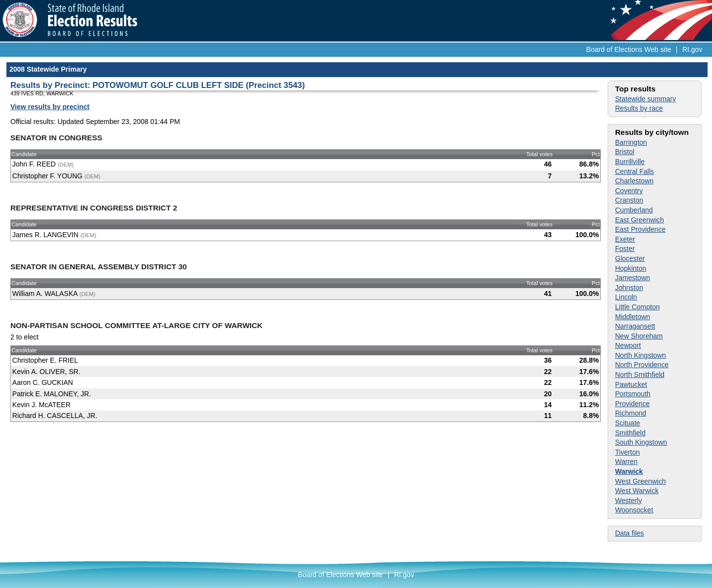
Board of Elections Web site (629, 49)
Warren (626, 462)
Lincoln (626, 297)
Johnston (629, 288)
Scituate (628, 423)
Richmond (631, 413)
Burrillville (630, 162)
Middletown (633, 317)
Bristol (625, 152)
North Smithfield (640, 375)
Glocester (630, 258)
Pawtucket (631, 384)
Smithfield (630, 433)
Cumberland (634, 210)
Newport (628, 345)
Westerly (628, 501)
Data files (629, 533)
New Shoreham (639, 336)
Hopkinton (631, 268)
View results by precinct (50, 107)
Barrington (631, 142)
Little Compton (637, 307)
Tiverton (627, 452)
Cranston (629, 200)
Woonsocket (634, 510)
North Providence (642, 365)
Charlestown (634, 181)
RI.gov (692, 49)
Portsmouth (633, 394)
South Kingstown (641, 442)
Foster (625, 249)
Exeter (625, 239)
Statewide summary (645, 99)
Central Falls (635, 171)
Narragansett (635, 326)
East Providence (640, 229)
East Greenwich (640, 220)
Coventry (629, 191)
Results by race (639, 108)
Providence (632, 404)
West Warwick (637, 491)
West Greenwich (640, 481)
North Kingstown (641, 355)
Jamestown (633, 278)
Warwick (629, 471)
